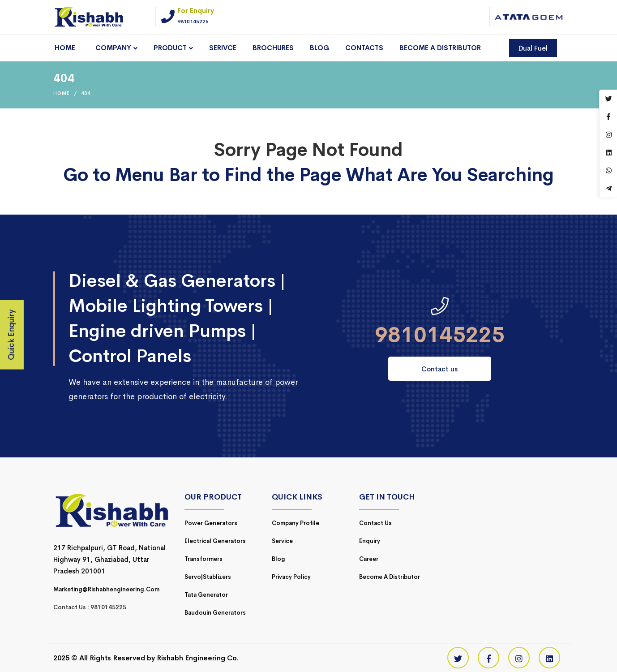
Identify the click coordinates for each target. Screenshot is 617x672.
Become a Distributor (390, 577)
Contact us (439, 369)
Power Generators (211, 523)
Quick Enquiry (11, 335)
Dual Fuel (533, 48)
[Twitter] (458, 658)
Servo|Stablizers (208, 577)
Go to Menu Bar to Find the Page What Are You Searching (308, 175)
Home (62, 93)
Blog (279, 559)
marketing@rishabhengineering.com (106, 589)
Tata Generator (206, 595)
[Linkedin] (549, 658)
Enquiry (370, 541)
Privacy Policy (291, 577)
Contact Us (375, 523)
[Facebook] (488, 658)
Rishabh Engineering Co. (198, 658)
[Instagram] (519, 658)
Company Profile (296, 523)
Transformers (204, 559)
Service (282, 541)
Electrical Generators (215, 541)
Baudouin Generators (215, 613)
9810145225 (440, 335)
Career (369, 559)
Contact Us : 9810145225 (90, 607)
